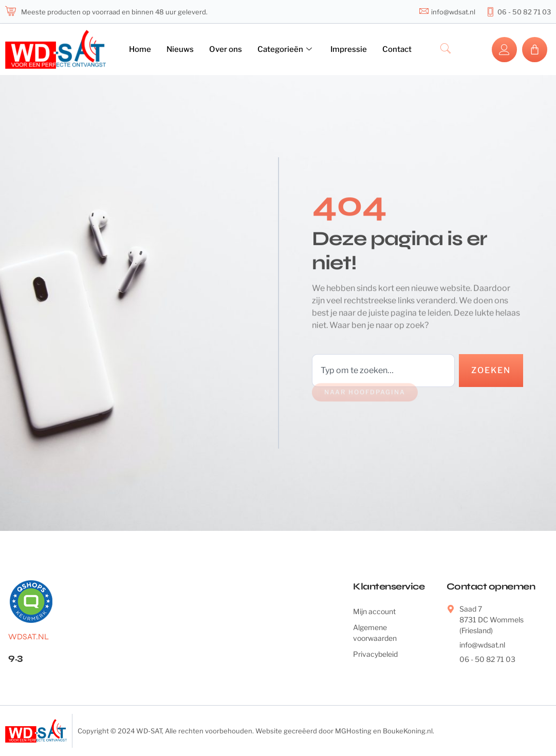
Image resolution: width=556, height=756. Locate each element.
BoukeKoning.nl (408, 731)
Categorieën (285, 49)
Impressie (349, 49)
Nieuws (180, 49)
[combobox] (383, 371)
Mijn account (374, 611)
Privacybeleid (375, 654)
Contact (397, 49)
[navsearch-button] (446, 49)
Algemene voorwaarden (375, 633)
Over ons (226, 49)
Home (140, 49)
